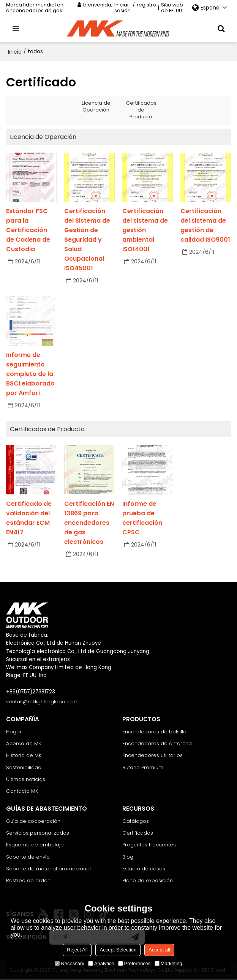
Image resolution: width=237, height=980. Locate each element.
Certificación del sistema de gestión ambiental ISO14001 (145, 230)
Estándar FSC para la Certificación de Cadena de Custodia (28, 230)
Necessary (69, 963)
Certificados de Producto (142, 110)
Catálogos (136, 821)
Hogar (14, 732)
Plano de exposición (148, 881)
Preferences (134, 963)
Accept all (159, 950)
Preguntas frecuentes (149, 845)
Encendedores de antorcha (157, 743)
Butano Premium (143, 767)
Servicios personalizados (38, 833)
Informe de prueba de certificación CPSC (142, 518)
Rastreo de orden (28, 881)
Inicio (15, 52)
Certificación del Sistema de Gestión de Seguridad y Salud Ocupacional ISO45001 (87, 240)
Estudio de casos (144, 869)
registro (146, 5)
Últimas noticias (26, 779)
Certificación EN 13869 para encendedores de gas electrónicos (89, 523)
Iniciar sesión (122, 8)
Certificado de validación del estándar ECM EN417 (29, 518)
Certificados (138, 833)
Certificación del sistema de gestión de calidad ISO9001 (205, 225)
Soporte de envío (28, 857)
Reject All (77, 950)
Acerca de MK (24, 743)
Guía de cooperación (34, 821)
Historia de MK (24, 756)
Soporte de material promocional (49, 869)
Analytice (101, 963)
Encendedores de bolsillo (155, 732)
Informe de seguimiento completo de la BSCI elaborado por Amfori (30, 374)
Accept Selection (118, 950)
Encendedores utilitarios (153, 756)
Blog (128, 857)
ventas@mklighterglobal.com (43, 702)
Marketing (168, 963)
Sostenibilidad (24, 767)
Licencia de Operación (96, 106)
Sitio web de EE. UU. (172, 8)
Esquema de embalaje (35, 845)
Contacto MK (22, 791)
